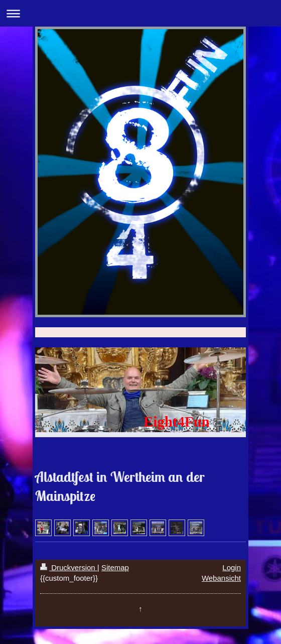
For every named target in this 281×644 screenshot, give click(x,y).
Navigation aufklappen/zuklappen (140, 13)
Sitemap (115, 567)
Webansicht (221, 578)
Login (232, 567)
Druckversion (69, 567)
